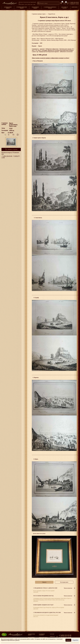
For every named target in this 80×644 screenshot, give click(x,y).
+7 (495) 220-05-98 (74, 2)
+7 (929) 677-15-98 (74, 4)
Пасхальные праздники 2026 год (43, 596)
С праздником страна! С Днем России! (45, 588)
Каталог (52, 634)
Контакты (75, 7)
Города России (52, 14)
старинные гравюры (42, 635)
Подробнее (75, 640)
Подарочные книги (35, 8)
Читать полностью (70, 588)
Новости (52, 636)
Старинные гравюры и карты (50, 8)
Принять (68, 640)
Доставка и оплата (65, 8)
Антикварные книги (8, 8)
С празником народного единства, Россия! (47, 613)
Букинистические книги (22, 8)
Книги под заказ (43, 637)
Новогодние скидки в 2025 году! (43, 605)
